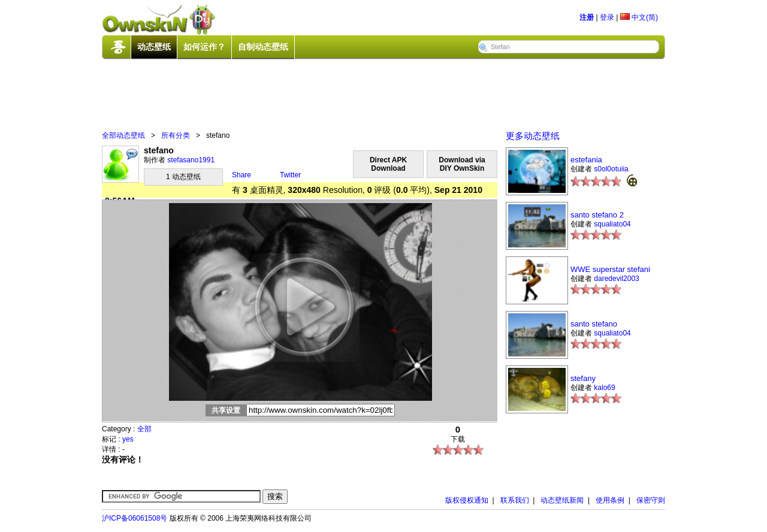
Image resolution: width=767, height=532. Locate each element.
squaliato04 (612, 224)
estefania (586, 160)
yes (128, 439)
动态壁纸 (154, 47)
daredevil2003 (616, 279)
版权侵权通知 (467, 500)
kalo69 (604, 388)
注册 (587, 17)
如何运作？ (204, 47)
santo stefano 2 (597, 215)
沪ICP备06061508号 (135, 518)
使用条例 (610, 500)
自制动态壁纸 (263, 47)
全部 (144, 429)
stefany (583, 378)
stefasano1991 (191, 160)
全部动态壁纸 (123, 135)
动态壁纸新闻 (562, 500)
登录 (607, 17)
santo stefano (594, 324)
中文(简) (639, 17)
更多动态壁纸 (533, 136)
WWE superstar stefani (610, 269)
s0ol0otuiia (611, 169)
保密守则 (651, 500)
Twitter (290, 175)
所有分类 (176, 135)
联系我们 (515, 500)
